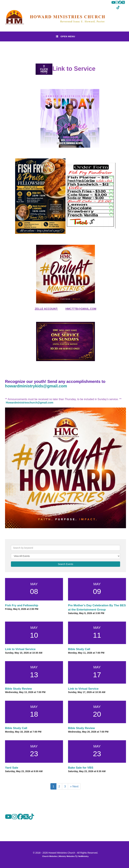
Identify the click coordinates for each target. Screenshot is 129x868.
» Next (74, 786)
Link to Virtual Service (20, 649)
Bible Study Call (79, 649)
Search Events (65, 564)
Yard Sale (12, 768)
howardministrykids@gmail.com (36, 386)
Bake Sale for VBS (81, 768)
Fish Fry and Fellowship (22, 605)
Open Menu (66, 36)
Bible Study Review (18, 689)
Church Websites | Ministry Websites (59, 856)
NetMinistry (83, 856)
